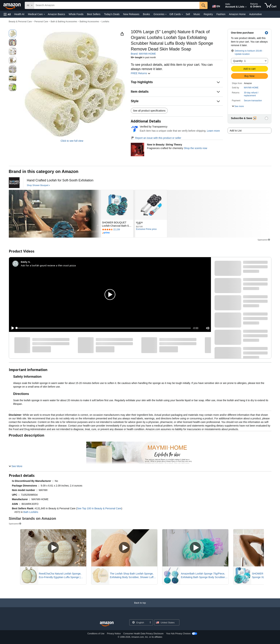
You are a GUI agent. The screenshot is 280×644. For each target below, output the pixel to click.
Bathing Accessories (89, 22)
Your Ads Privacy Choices (178, 634)
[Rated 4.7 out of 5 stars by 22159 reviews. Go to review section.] (117, 230)
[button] (7, 14)
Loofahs (105, 22)
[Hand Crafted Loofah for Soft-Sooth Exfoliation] (60, 180)
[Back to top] (140, 606)
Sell (188, 14)
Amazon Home (237, 14)
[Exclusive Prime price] (146, 229)
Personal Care (41, 22)
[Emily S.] (26, 262)
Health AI (19, 14)
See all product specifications (149, 111)
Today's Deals (112, 14)
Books (146, 14)
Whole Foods (76, 14)
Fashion (221, 14)
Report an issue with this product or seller (156, 138)
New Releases (131, 14)
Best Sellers (94, 14)
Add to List (236, 131)
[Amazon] (12, 5)
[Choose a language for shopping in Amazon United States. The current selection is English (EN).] (216, 6)
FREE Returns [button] (141, 73)
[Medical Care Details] (44, 14)
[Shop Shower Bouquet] (38, 186)
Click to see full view (72, 141)
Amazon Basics (56, 14)
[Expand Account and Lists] (246, 7)
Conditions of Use (96, 634)
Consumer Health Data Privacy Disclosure (143, 634)
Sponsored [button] (264, 240)
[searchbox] (117, 5)
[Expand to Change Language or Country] (150, 623)
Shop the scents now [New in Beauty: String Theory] (196, 148)
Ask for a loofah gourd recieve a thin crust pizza (48, 265)
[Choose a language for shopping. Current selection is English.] (139, 622)
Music (197, 14)
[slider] (104, 328)
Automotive (255, 14)
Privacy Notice (114, 634)
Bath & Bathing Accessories (64, 22)
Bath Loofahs (31, 512)
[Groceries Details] (166, 14)
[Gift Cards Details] (182, 14)
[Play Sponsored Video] (53, 548)
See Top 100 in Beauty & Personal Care (99, 508)
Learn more (213, 131)
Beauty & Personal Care (20, 22)
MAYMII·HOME (251, 88)
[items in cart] (270, 5)
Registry (208, 14)
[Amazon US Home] (107, 624)
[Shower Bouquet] (14, 183)
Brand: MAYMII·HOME (143, 54)
